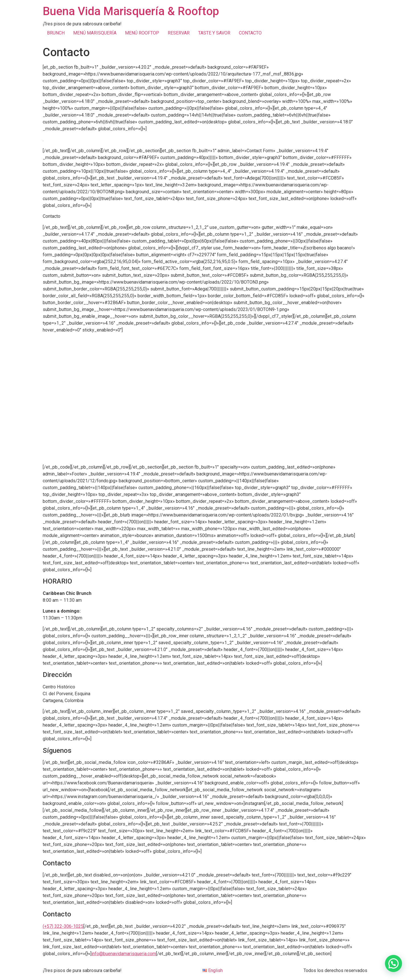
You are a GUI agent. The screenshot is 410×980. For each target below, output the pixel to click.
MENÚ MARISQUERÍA (95, 33)
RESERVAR (179, 33)
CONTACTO (250, 33)
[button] (393, 963)
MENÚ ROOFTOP (142, 33)
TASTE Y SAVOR (214, 33)
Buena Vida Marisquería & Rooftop (131, 11)
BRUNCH (56, 33)
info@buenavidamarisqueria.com (124, 954)
